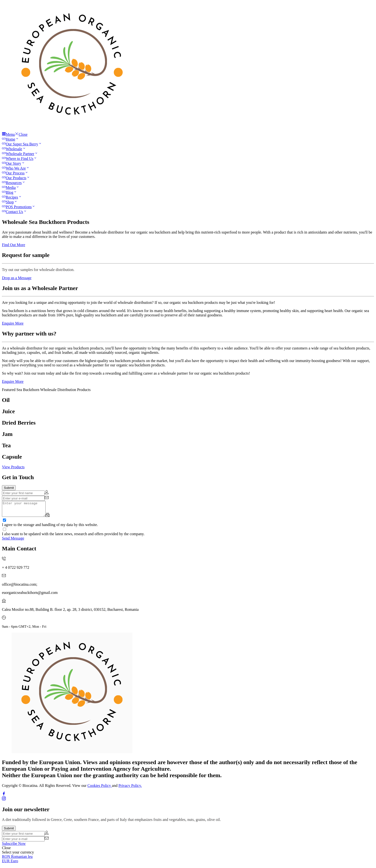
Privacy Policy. (130, 788)
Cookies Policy (100, 788)
